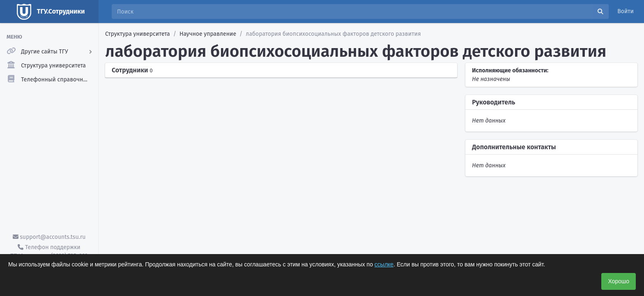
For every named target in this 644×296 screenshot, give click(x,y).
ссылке (384, 264)
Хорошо (619, 281)
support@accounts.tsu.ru (49, 237)
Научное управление (208, 34)
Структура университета (138, 34)
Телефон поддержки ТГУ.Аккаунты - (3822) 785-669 (49, 252)
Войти (626, 11)
